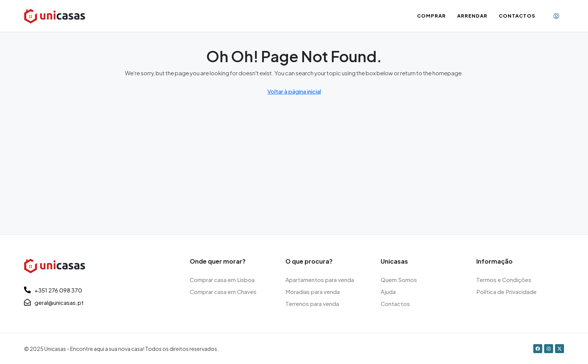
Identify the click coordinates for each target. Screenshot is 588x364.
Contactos (517, 16)
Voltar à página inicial (294, 91)
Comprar (431, 16)
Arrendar (472, 16)
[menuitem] (556, 16)
